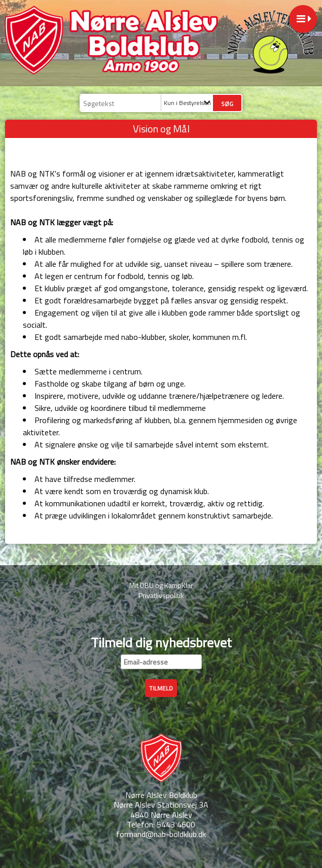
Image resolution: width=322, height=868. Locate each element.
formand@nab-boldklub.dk (161, 834)
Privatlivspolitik (161, 595)
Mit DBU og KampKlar (161, 585)
